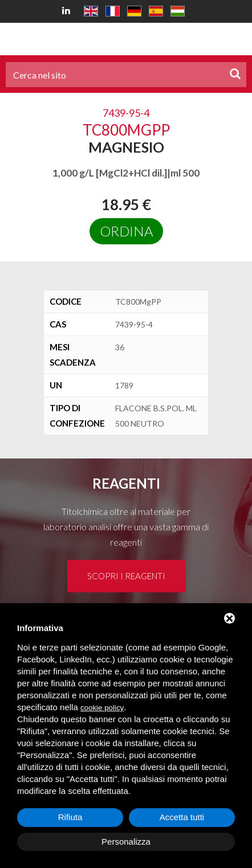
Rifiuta (70, 817)
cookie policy (102, 708)
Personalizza (126, 842)
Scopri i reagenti (126, 576)
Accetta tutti (182, 817)
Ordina (126, 231)
